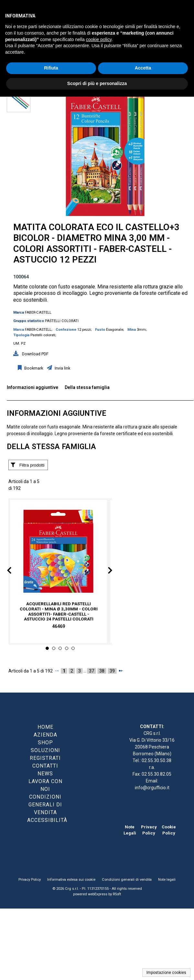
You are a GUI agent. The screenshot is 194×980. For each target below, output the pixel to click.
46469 (59, 627)
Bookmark (33, 368)
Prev (14, 572)
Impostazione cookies (166, 973)
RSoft (117, 894)
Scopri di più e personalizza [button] (97, 83)
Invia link (62, 368)
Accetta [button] (143, 68)
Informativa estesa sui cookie (71, 880)
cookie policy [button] (99, 39)
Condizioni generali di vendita (127, 880)
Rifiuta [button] (51, 68)
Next (105, 572)
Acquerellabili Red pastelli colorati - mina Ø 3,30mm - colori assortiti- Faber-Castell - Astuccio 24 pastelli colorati (59, 612)
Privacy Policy (30, 880)
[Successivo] (121, 671)
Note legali (167, 880)
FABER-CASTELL (38, 312)
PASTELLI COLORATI (62, 321)
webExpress (98, 894)
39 (112, 671)
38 (102, 671)
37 (92, 671)
